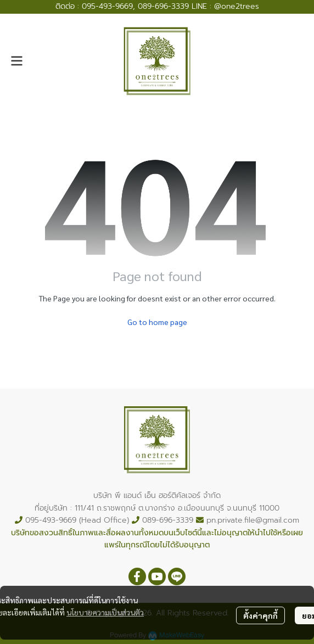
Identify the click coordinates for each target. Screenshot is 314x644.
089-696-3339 (163, 6)
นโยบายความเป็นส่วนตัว (105, 612)
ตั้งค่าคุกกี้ (260, 615)
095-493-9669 (107, 6)
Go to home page (157, 322)
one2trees (240, 6)
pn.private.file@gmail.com (253, 520)
